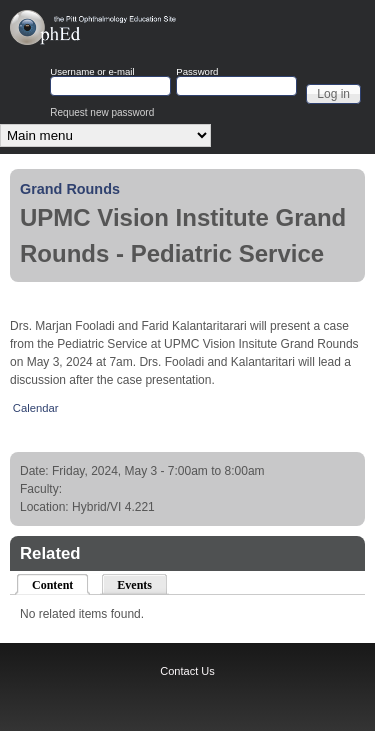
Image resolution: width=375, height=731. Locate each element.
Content (61, 583)
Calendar (36, 408)
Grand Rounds (70, 189)
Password (197, 72)
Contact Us (187, 671)
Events (134, 585)
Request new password (102, 112)
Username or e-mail (92, 72)
